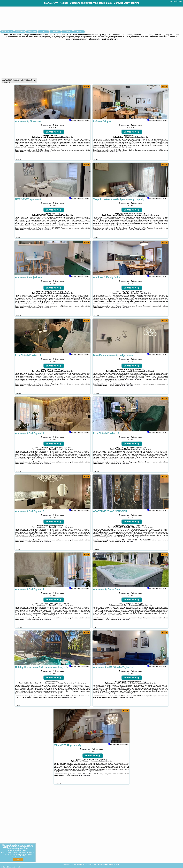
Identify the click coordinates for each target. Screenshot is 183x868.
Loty (43, 32)
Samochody (55, 32)
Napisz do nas (116, 864)
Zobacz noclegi (54, 135)
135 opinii (142, 452)
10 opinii (64, 141)
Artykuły (79, 32)
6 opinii (139, 141)
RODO (23, 856)
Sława (86, 87)
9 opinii (64, 296)
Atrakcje (67, 32)
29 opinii (150, 218)
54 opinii (147, 686)
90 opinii (145, 530)
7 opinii (65, 452)
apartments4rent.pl (176, 1)
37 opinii (64, 374)
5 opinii (65, 608)
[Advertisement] (91, 59)
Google (6, 847)
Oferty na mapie (20, 32)
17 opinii (64, 218)
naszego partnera (45, 155)
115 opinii (142, 608)
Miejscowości (32, 32)
